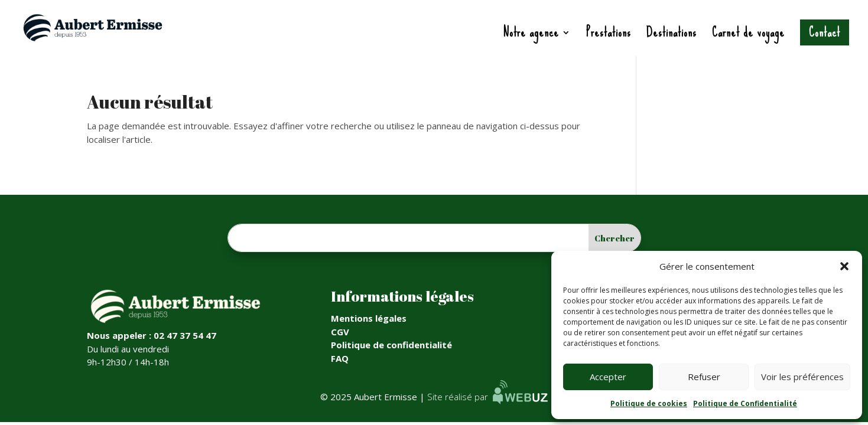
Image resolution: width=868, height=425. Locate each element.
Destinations (672, 36)
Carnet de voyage (748, 36)
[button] (844, 266)
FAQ (340, 358)
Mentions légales (369, 318)
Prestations (609, 36)
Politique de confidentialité (391, 345)
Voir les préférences (802, 377)
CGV (340, 332)
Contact (825, 32)
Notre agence (531, 36)
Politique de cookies (649, 403)
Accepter (608, 377)
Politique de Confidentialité (745, 403)
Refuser (704, 377)
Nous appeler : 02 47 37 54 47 (152, 335)
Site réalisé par (487, 397)
